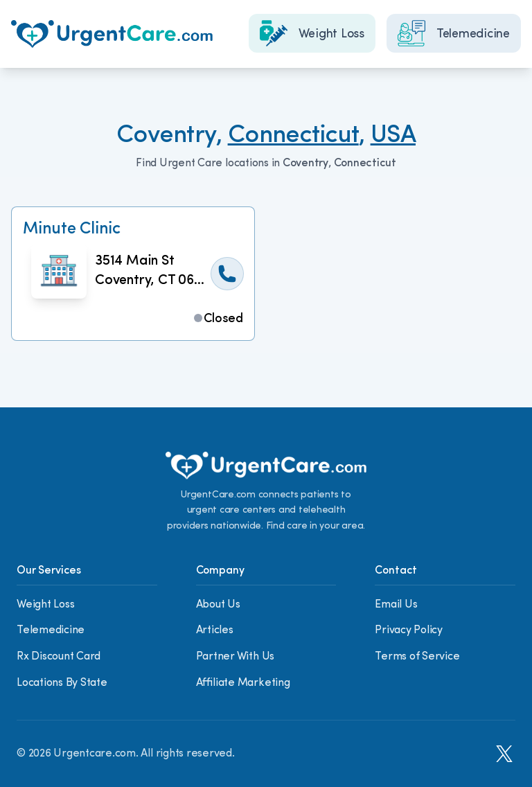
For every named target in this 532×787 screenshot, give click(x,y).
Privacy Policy (409, 630)
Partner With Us (235, 657)
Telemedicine (51, 630)
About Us (218, 605)
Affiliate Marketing (243, 683)
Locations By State (62, 683)
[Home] (112, 34)
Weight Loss (45, 605)
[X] (504, 754)
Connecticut (293, 136)
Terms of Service (417, 657)
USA (393, 136)
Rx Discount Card (59, 657)
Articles (215, 630)
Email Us (396, 605)
